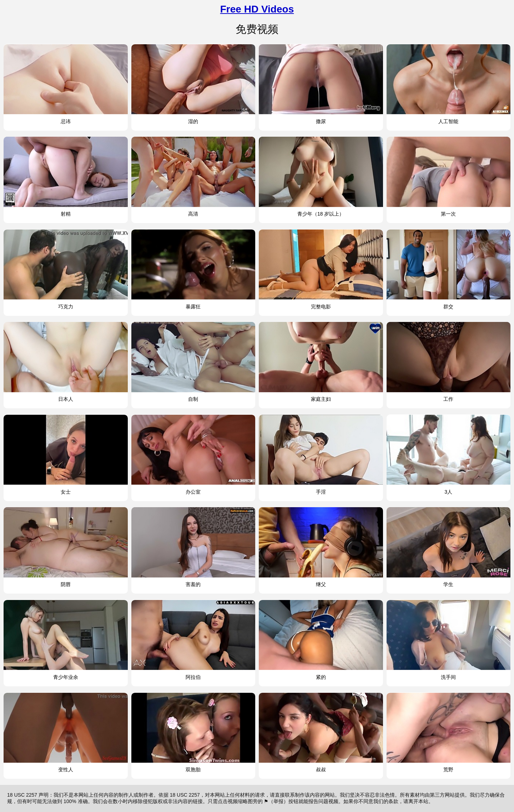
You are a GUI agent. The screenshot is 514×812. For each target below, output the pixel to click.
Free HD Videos (257, 9)
